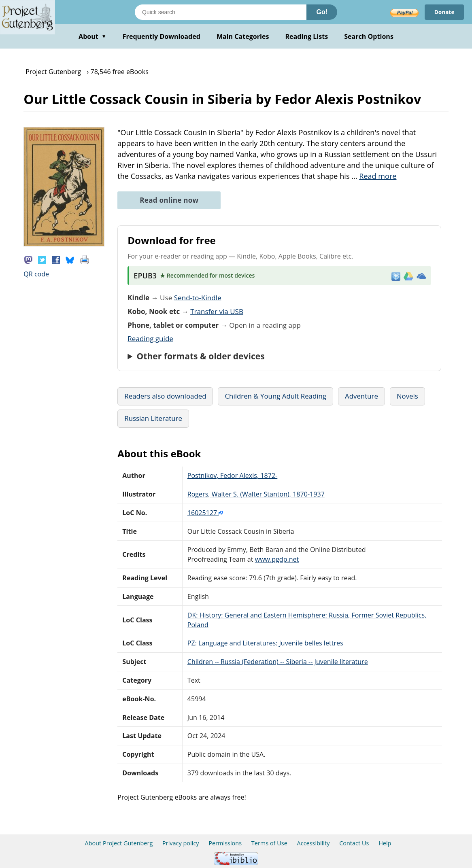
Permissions (225, 843)
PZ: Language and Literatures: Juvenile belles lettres (265, 643)
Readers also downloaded (165, 396)
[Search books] (221, 12)
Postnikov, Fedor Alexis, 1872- (232, 475)
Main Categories (243, 36)
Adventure (361, 396)
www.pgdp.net (277, 559)
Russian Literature (153, 418)
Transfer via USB (217, 311)
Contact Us (354, 843)
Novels (407, 396)
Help (385, 843)
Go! (322, 12)
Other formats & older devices (201, 356)
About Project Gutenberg (119, 843)
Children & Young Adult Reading (275, 396)
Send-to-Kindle (198, 298)
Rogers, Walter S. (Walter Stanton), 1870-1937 (256, 494)
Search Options (369, 36)
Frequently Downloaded (162, 36)
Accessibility (314, 843)
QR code (36, 274)
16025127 (205, 513)
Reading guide (150, 338)
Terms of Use (269, 843)
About (92, 36)
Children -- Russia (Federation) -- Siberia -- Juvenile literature (278, 662)
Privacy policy (181, 843)
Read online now (169, 200)
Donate (444, 12)
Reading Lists (307, 36)
